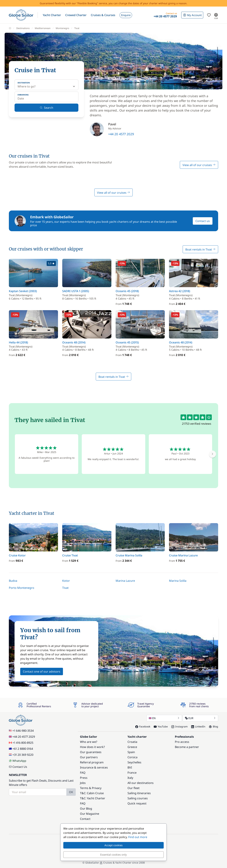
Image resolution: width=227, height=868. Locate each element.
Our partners (89, 757)
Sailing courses (138, 798)
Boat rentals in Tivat (200, 249)
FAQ (83, 773)
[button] (52, 15)
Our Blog (86, 809)
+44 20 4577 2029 (121, 134)
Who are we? (89, 742)
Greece (132, 747)
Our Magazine (90, 814)
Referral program (92, 762)
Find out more (138, 837)
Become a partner (187, 747)
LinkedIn (198, 726)
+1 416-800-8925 (21, 743)
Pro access (182, 742)
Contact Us (18, 767)
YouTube (161, 726)
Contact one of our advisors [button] (42, 671)
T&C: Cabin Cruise (92, 793)
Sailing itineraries (139, 793)
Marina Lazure (125, 581)
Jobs (83, 783)
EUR (200, 718)
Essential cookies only (113, 855)
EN (164, 718)
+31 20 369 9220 (21, 755)
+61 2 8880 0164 (21, 749)
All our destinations (141, 783)
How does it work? (92, 747)
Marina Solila (178, 581)
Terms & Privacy (91, 788)
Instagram (179, 726)
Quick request (137, 803)
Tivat (65, 588)
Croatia (132, 742)
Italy (130, 778)
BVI (130, 767)
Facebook (143, 726)
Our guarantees (91, 752)
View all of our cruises (199, 165)
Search (46, 108)
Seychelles (134, 762)
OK (71, 792)
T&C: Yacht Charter (93, 798)
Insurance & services (94, 767)
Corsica (132, 757)
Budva (13, 581)
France (132, 773)
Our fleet (134, 788)
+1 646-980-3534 (21, 731)
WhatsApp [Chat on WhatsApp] (18, 761)
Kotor (66, 581)
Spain (131, 752)
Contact (85, 819)
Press (84, 778)
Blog (214, 726)
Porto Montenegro (22, 588)
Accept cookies (113, 845)
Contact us (203, 221)
